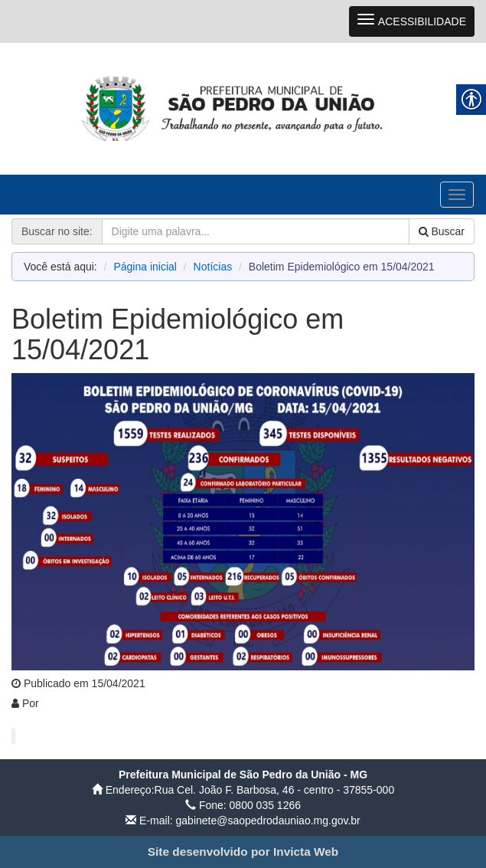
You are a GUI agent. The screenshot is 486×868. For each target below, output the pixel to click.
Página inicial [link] (145, 267)
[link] (243, 108)
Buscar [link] (442, 231)
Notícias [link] (213, 267)
